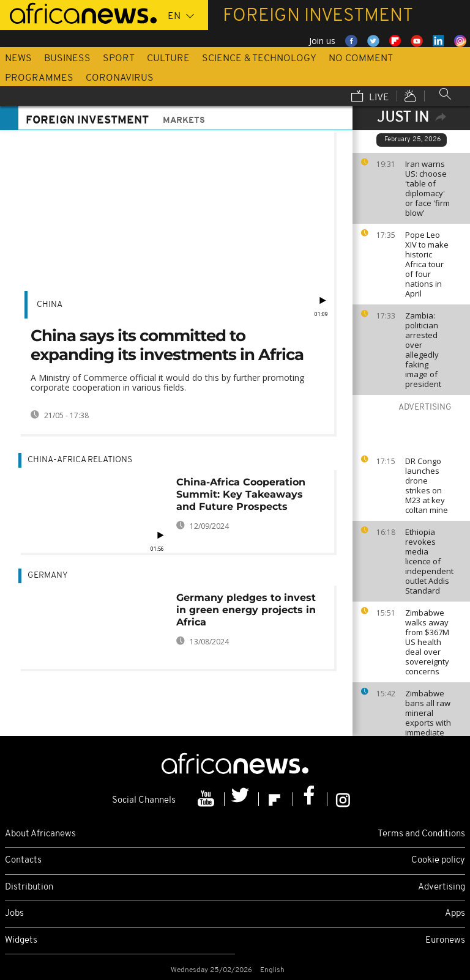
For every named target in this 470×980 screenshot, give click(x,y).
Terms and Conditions (421, 834)
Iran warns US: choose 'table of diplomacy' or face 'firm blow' (427, 188)
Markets (184, 121)
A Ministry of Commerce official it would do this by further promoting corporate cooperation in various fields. (167, 382)
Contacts (23, 860)
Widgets (21, 941)
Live (370, 97)
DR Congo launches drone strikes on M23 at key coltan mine (427, 485)
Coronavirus (120, 78)
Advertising (442, 887)
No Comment (361, 59)
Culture (168, 59)
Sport (119, 59)
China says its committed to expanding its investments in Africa (167, 345)
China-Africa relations (80, 460)
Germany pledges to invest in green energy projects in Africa (246, 610)
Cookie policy (438, 860)
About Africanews (40, 834)
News (18, 59)
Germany (48, 576)
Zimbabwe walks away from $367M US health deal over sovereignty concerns (427, 642)
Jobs (14, 914)
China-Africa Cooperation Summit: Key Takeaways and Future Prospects (241, 494)
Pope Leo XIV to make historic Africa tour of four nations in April (427, 264)
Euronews (445, 941)
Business (67, 59)
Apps (455, 914)
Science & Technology (259, 59)
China (50, 305)
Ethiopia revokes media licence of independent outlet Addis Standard (429, 561)
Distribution (29, 887)
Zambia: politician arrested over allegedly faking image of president (423, 350)
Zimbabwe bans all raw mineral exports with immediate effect (428, 718)
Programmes (39, 78)
